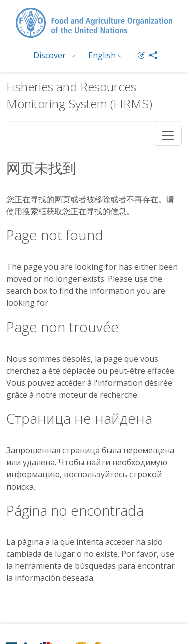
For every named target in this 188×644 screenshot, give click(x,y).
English (102, 55)
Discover (50, 55)
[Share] (153, 55)
